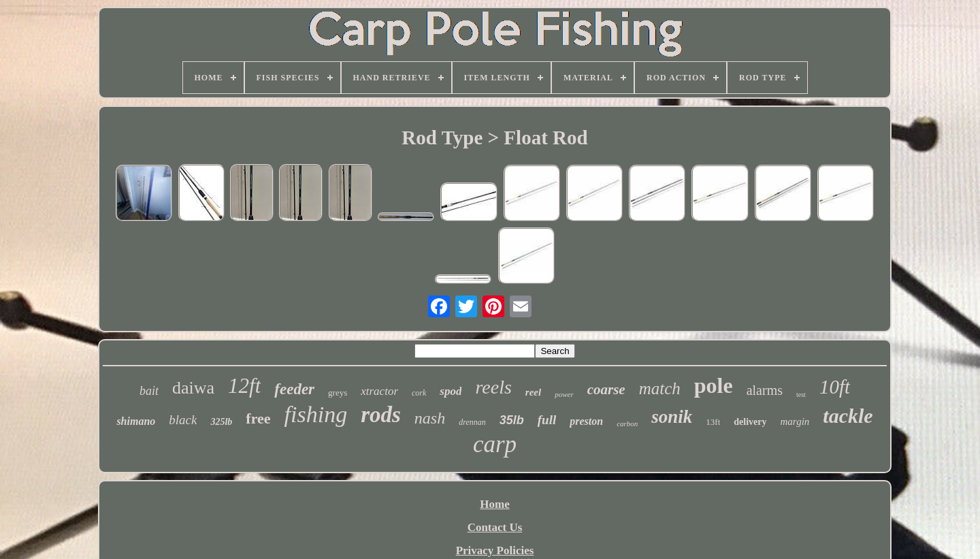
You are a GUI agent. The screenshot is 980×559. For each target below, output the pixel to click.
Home (494, 504)
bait (149, 391)
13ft (713, 422)
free (258, 418)
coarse (606, 389)
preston (586, 421)
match (660, 388)
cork (419, 393)
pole (714, 385)
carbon (627, 424)
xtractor (379, 391)
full (547, 420)
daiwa (193, 388)
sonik (672, 417)
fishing (316, 414)
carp (495, 444)
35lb (512, 420)
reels (493, 387)
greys (338, 393)
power (564, 394)
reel (533, 392)
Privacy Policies (495, 550)
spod (451, 391)
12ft (244, 386)
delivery (750, 422)
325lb (221, 422)
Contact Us (495, 527)
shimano (136, 421)
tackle (848, 416)
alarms (765, 390)
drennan (472, 422)
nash (430, 418)
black (183, 420)
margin (795, 421)
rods (381, 415)
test (801, 395)
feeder (294, 389)
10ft (835, 387)
